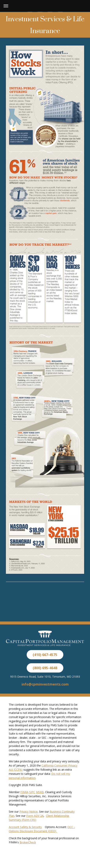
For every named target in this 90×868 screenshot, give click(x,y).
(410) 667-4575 (45, 655)
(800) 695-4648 (45, 668)
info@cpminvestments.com (45, 684)
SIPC (32, 792)
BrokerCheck (28, 842)
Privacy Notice (29, 812)
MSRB (40, 792)
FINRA (24, 792)
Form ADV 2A (35, 816)
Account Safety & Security (25, 827)
